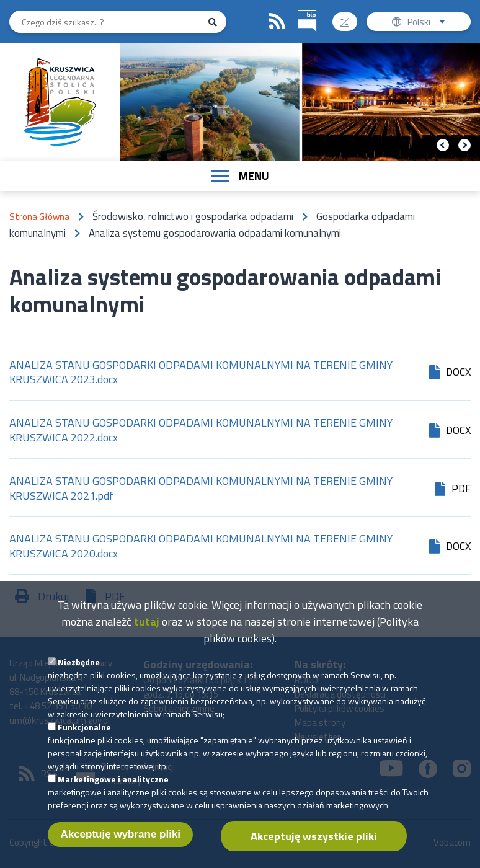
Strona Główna (39, 217)
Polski (429, 23)
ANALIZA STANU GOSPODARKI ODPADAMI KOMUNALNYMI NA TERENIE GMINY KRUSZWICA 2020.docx (201, 546)
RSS (277, 22)
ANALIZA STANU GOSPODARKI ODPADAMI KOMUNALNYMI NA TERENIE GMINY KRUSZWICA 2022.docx (201, 430)
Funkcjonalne (84, 737)
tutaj (147, 632)
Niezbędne (79, 672)
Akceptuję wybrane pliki (120, 845)
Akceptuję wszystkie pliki (314, 847)
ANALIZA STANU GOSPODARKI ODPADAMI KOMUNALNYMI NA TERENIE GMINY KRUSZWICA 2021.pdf (201, 489)
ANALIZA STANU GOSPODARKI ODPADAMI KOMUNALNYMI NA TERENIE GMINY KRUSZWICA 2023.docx (201, 373)
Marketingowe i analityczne (113, 790)
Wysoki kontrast (349, 18)
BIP (298, 8)
